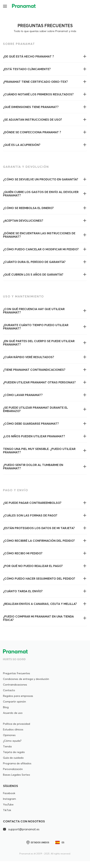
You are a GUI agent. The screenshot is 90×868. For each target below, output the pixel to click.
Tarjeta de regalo (14, 752)
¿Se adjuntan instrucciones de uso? (33, 120)
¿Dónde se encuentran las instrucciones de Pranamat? (39, 235)
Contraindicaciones (15, 685)
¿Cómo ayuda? (12, 741)
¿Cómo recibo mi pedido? (23, 553)
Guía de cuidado (13, 758)
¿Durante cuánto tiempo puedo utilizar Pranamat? (36, 327)
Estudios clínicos (13, 729)
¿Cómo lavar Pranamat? (23, 395)
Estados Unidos (38, 843)
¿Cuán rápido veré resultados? (29, 357)
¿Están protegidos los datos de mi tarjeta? (39, 528)
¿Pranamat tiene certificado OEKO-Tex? (35, 82)
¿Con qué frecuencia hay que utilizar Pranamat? (34, 311)
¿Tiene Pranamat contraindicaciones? (34, 370)
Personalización (13, 769)
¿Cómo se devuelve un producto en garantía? (41, 179)
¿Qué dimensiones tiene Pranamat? (31, 107)
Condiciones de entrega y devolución (26, 679)
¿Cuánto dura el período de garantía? (34, 262)
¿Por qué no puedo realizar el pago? (33, 566)
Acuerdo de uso (13, 713)
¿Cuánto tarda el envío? (23, 591)
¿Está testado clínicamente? (27, 69)
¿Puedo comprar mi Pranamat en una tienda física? (38, 618)
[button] (5, 6)
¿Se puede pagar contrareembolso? (32, 503)
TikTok (7, 810)
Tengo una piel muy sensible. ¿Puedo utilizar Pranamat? (39, 450)
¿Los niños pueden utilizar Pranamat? (34, 436)
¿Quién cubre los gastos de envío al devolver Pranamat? (41, 194)
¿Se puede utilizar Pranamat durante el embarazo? (35, 409)
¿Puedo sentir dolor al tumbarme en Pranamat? (33, 467)
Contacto (9, 690)
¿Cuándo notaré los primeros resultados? (38, 94)
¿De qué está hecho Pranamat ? (28, 56)
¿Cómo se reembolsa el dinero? (28, 208)
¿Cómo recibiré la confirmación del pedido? (39, 541)
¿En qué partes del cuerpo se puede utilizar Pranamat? (39, 343)
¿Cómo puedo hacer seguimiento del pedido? (39, 578)
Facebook (9, 793)
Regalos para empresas (18, 696)
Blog (6, 707)
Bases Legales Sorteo (17, 775)
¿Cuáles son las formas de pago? (30, 515)
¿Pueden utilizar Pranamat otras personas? (39, 382)
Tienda (7, 746)
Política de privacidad (17, 724)
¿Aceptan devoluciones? (23, 221)
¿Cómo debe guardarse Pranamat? (31, 424)
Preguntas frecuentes (17, 673)
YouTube (8, 804)
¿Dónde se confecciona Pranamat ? (32, 132)
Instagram (9, 799)
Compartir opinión (14, 702)
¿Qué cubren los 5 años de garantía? (33, 274)
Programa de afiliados (17, 763)
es (60, 843)
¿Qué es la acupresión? (22, 145)
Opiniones (9, 735)
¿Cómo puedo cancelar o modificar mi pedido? (41, 249)
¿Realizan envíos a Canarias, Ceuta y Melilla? (40, 604)
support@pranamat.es (21, 829)
